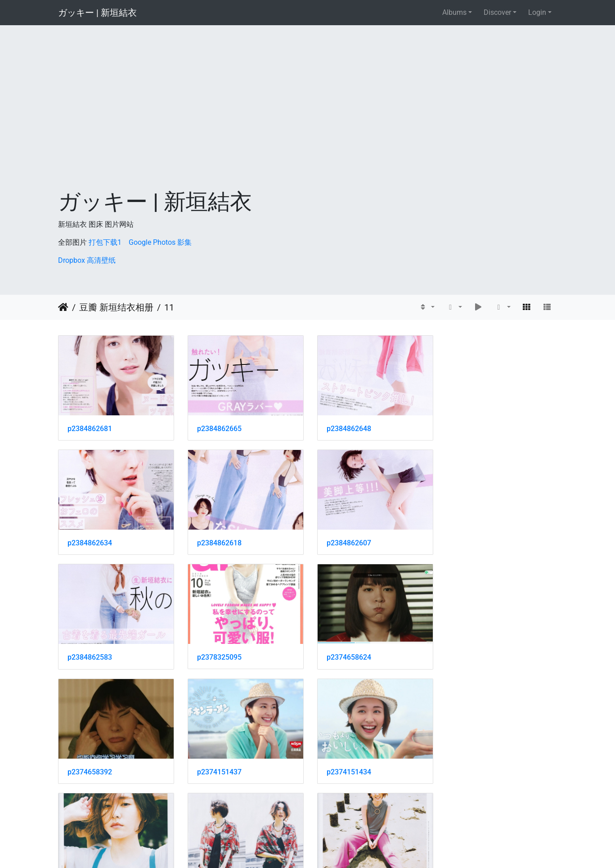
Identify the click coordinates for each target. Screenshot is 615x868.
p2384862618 (90, 541)
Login (537, 12)
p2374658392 (218, 654)
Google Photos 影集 (160, 242)
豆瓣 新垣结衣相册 (116, 307)
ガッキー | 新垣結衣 (97, 13)
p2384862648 (346, 427)
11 (169, 307)
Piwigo (327, 849)
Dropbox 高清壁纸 (87, 260)
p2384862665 (218, 427)
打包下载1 (105, 242)
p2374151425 (218, 768)
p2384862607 (218, 541)
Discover (497, 12)
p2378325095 (474, 541)
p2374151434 (474, 654)
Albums (454, 12)
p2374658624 (90, 654)
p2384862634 (474, 427)
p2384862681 (90, 427)
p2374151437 (346, 654)
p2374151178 (346, 768)
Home (63, 307)
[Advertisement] (308, 121)
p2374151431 (90, 768)
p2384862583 (346, 541)
